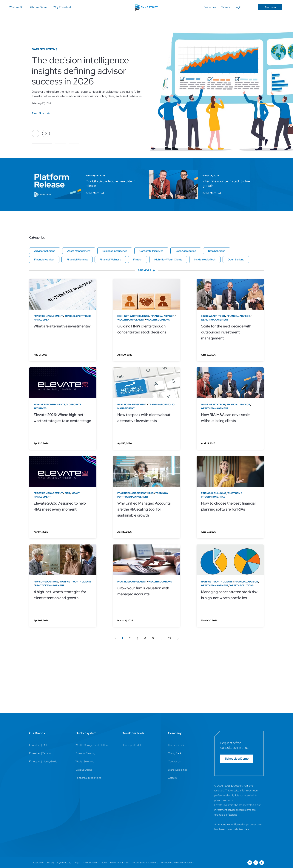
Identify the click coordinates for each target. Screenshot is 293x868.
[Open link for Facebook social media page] (262, 863)
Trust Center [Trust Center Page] (38, 863)
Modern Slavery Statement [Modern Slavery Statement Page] (145, 863)
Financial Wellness (110, 260)
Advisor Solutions (45, 251)
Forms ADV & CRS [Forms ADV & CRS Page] (119, 863)
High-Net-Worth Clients (168, 260)
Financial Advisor (44, 260)
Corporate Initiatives (151, 251)
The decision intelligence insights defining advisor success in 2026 (80, 71)
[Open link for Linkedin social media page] (250, 863)
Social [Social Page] (104, 863)
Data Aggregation (186, 251)
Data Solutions (217, 251)
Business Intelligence (115, 251)
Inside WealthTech (205, 260)
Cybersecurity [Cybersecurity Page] (64, 863)
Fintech (138, 260)
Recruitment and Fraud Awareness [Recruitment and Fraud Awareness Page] (177, 863)
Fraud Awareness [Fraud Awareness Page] (91, 863)
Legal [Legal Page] (77, 863)
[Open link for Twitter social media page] (256, 863)
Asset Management (79, 251)
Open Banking (236, 260)
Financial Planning (77, 260)
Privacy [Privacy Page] (51, 863)
